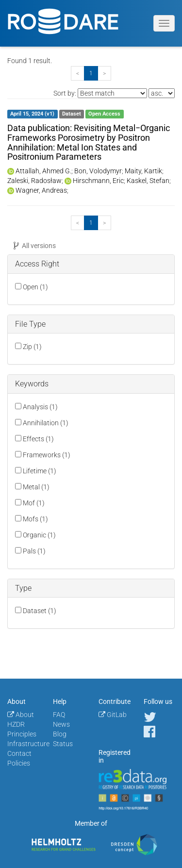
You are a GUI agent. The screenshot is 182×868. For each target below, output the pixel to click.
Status (63, 744)
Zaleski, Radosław (34, 181)
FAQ (59, 715)
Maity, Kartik (143, 171)
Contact (19, 753)
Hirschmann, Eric (98, 181)
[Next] (104, 73)
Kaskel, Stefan (148, 181)
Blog (60, 734)
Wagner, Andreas (41, 190)
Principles (22, 734)
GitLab (113, 715)
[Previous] (78, 73)
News (61, 724)
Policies (19, 763)
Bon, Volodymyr (98, 171)
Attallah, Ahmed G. (43, 171)
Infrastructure (28, 744)
